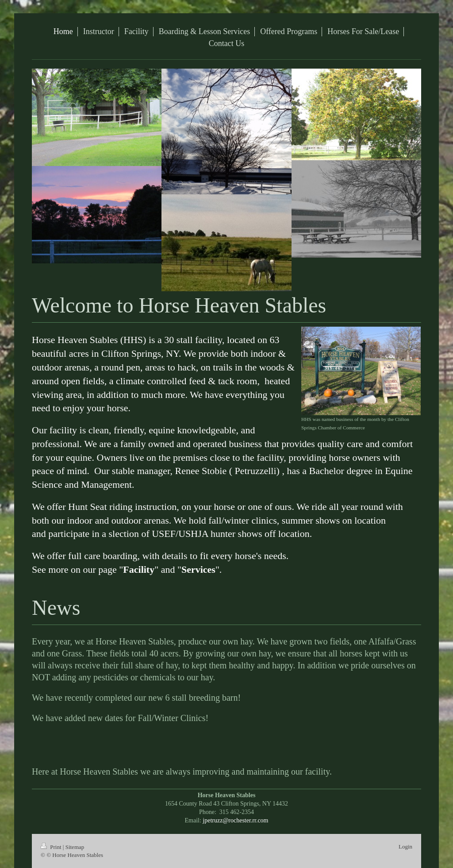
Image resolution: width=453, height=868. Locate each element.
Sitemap (75, 847)
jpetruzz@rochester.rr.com (235, 820)
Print (52, 847)
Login (405, 847)
